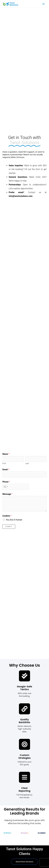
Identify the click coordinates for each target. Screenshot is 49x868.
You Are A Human (14, 520)
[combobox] (6, 487)
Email (6, 470)
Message (7, 494)
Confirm (7, 516)
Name (6, 454)
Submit (9, 527)
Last (27, 463)
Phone (6, 482)
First (4, 463)
